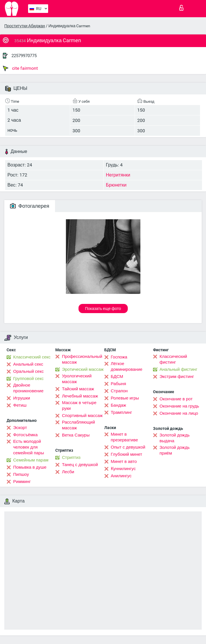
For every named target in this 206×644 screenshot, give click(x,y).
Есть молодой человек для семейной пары (29, 447)
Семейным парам (31, 460)
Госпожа (119, 357)
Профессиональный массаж (82, 359)
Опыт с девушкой (128, 447)
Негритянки (118, 175)
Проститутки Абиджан (25, 26)
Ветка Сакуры (76, 435)
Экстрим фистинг (177, 377)
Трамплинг (121, 412)
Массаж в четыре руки (79, 406)
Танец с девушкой (80, 465)
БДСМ (117, 377)
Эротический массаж (83, 369)
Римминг (22, 482)
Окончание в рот (176, 399)
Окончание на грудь (179, 406)
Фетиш (20, 405)
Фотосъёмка (25, 435)
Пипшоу (21, 474)
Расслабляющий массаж (78, 425)
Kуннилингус (123, 469)
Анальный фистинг (178, 369)
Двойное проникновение (28, 388)
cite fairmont (20, 68)
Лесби (68, 472)
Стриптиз (71, 457)
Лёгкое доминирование (127, 366)
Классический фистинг (173, 359)
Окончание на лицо (179, 413)
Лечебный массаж (80, 396)
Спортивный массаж (82, 416)
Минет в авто (124, 461)
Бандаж (119, 405)
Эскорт (20, 428)
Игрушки (22, 398)
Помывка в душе (30, 467)
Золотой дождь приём (175, 450)
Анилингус (121, 476)
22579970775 (24, 56)
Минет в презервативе (124, 437)
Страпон (119, 391)
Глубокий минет (127, 454)
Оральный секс (28, 371)
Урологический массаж (77, 379)
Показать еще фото (103, 309)
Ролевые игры (125, 398)
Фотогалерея (30, 206)
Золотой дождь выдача (175, 438)
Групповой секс (28, 379)
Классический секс (32, 357)
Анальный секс (28, 364)
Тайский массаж (78, 389)
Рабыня (119, 384)
